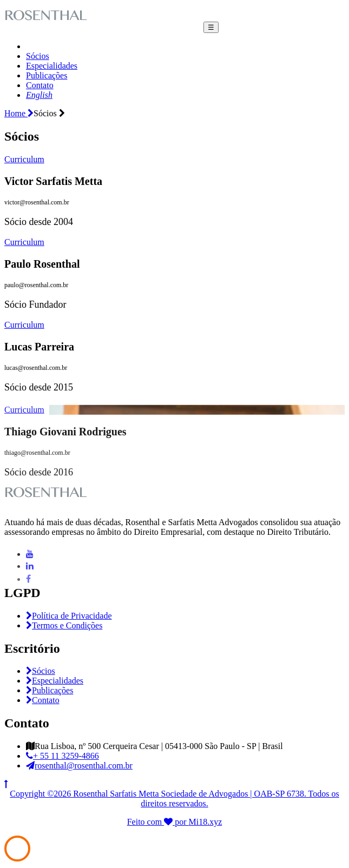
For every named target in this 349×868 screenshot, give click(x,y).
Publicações (47, 75)
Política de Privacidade (69, 616)
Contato (40, 85)
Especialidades (52, 66)
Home (19, 113)
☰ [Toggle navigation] (211, 27)
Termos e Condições (64, 625)
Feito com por (158, 822)
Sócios (38, 56)
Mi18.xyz (205, 822)
